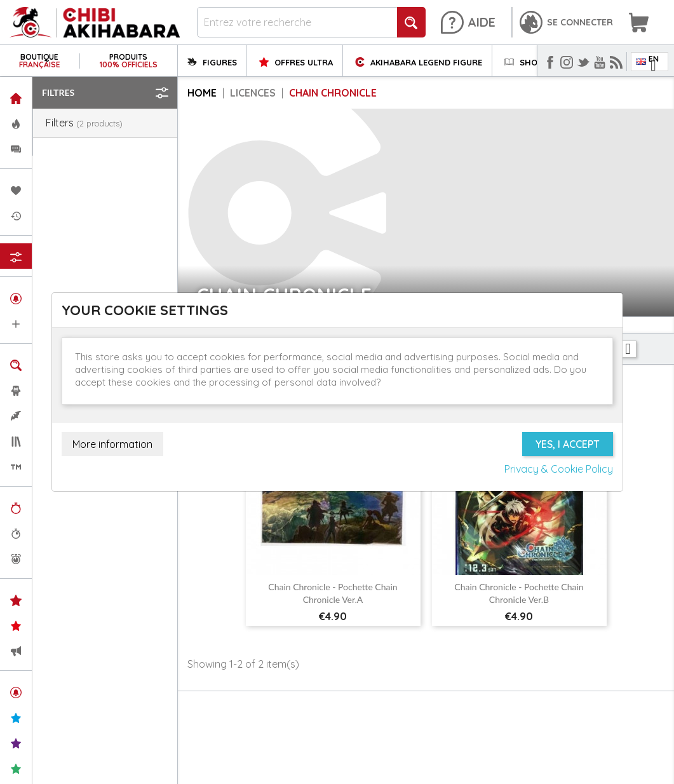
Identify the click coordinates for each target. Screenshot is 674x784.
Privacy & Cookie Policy (559, 469)
